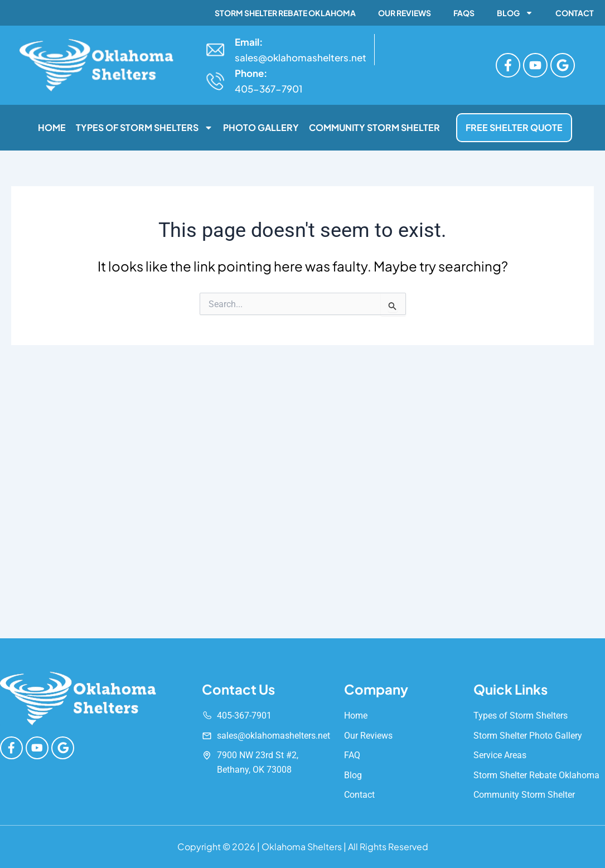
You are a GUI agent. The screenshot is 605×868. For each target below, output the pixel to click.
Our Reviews (405, 13)
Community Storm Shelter (374, 127)
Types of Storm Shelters (144, 128)
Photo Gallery (261, 127)
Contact (575, 13)
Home (52, 127)
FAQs (464, 13)
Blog (515, 13)
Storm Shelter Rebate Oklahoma (285, 13)
